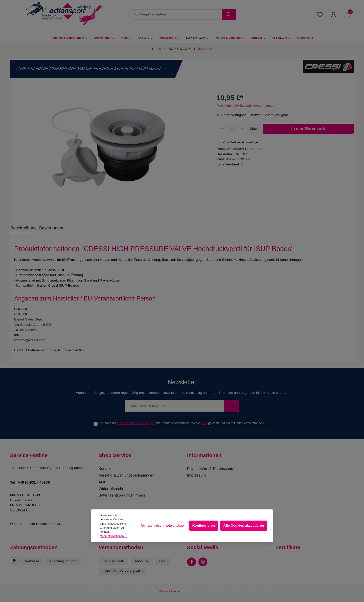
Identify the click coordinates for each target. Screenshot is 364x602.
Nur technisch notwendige (162, 525)
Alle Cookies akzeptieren (244, 525)
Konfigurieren (204, 525)
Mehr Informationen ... (113, 536)
